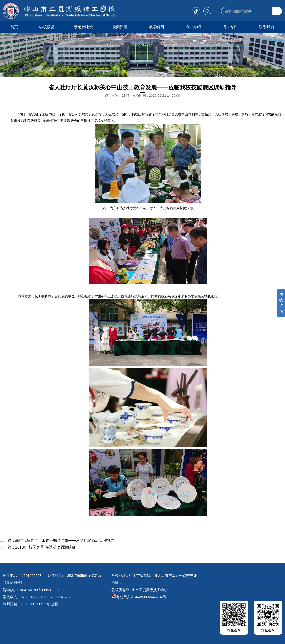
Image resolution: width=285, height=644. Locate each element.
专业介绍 (193, 27)
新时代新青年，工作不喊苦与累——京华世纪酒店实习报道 (65, 540)
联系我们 (266, 27)
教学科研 (157, 27)
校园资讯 (120, 27)
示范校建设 (83, 27)
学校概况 (47, 27)
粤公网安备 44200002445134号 (139, 597)
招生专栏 (230, 27)
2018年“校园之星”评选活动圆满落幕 (45, 547)
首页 (14, 27)
